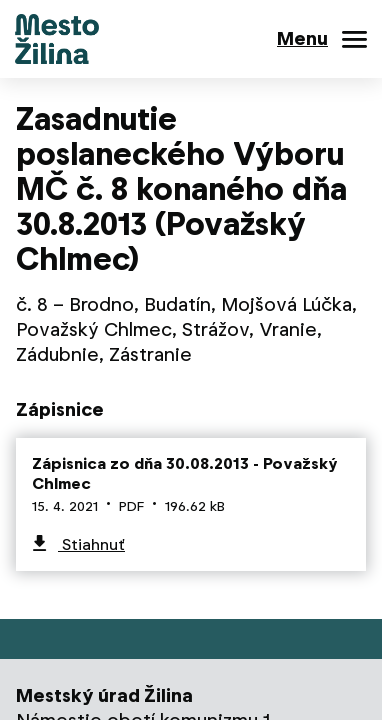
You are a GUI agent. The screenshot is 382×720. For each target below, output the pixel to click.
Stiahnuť (91, 544)
